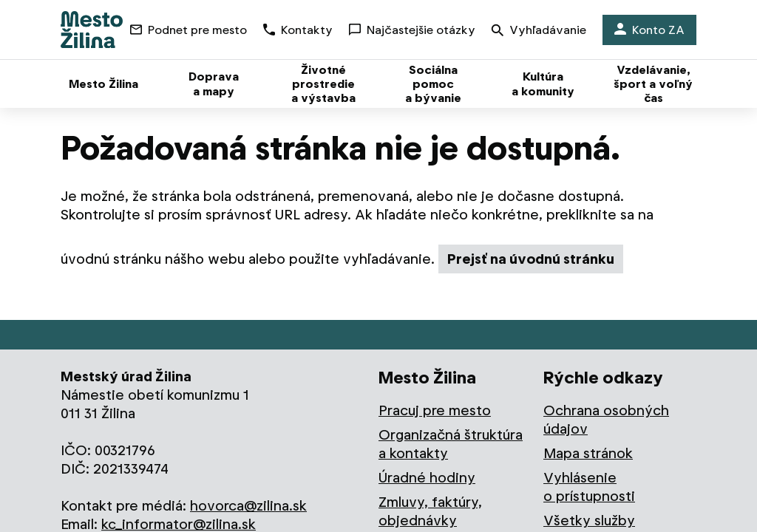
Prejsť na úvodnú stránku (531, 259)
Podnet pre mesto (189, 30)
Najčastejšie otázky (412, 30)
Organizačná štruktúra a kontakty (451, 444)
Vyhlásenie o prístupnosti (589, 487)
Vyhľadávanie (539, 31)
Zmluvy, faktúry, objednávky (430, 511)
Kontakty (298, 30)
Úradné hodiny (427, 478)
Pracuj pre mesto (435, 410)
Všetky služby (589, 521)
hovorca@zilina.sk (248, 506)
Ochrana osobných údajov (606, 420)
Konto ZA (649, 30)
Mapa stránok (588, 453)
